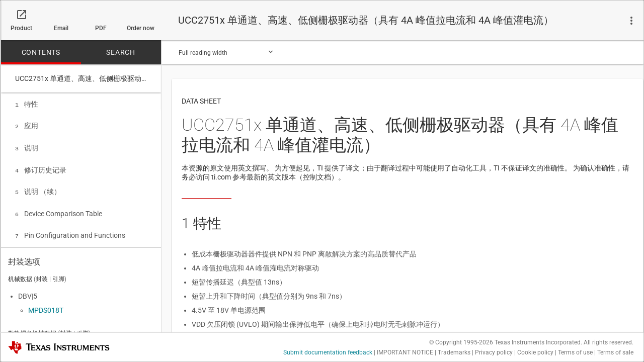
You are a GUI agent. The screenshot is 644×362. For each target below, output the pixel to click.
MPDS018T (46, 308)
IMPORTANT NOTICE (405, 352)
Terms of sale (615, 352)
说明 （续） (38, 188)
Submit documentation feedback (328, 352)
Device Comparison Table (59, 209)
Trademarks (454, 352)
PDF (101, 28)
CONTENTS (41, 52)
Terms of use (575, 352)
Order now (141, 28)
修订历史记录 (41, 167)
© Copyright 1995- (461, 342)
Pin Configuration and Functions (70, 229)
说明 (27, 146)
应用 (27, 125)
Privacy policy (494, 352)
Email (61, 28)
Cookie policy (535, 352)
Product (21, 28)
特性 (27, 104)
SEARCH (121, 52)
